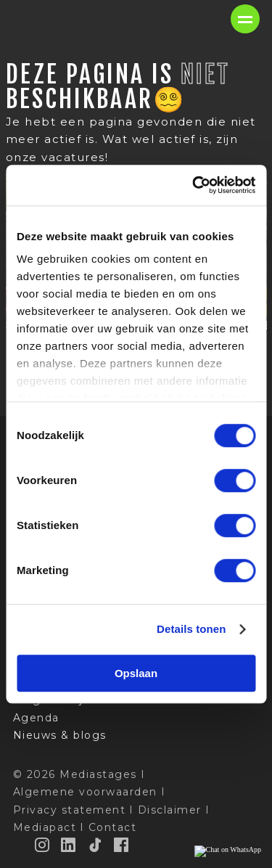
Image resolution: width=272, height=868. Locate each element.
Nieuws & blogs (60, 735)
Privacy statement (70, 810)
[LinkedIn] (69, 845)
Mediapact (45, 827)
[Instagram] (43, 845)
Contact (113, 827)
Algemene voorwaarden (85, 792)
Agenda (36, 718)
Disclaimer (170, 810)
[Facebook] (122, 845)
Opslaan (136, 673)
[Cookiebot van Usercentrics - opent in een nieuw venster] (194, 185)
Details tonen (191, 629)
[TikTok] (96, 845)
